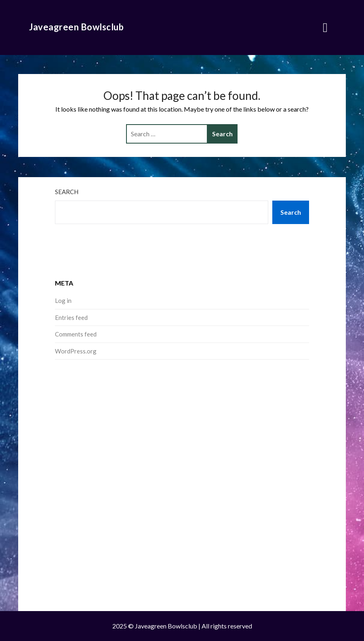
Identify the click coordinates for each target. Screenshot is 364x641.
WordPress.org (76, 351)
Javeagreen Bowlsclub (76, 27)
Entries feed (71, 317)
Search (67, 192)
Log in (63, 300)
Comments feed (76, 334)
